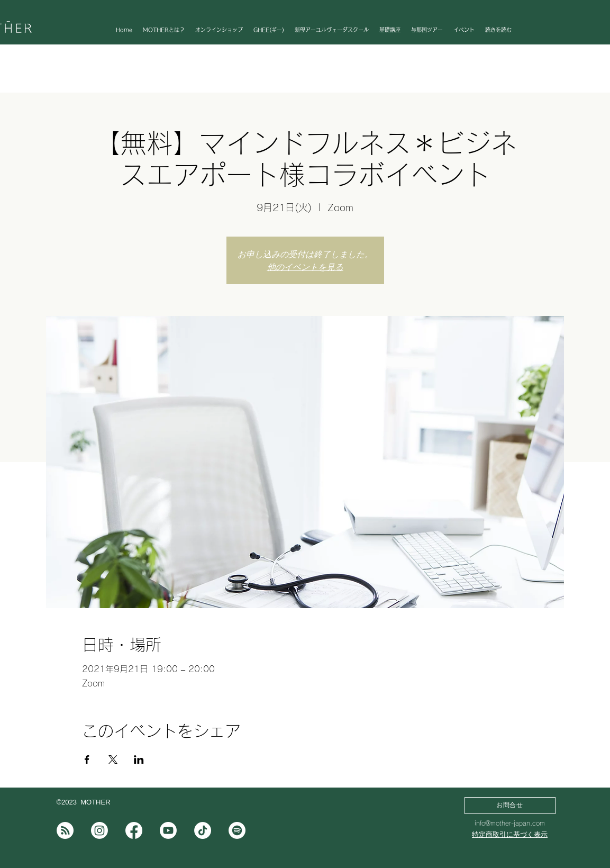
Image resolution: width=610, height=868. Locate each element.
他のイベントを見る (305, 267)
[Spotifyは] (237, 830)
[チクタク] (203, 830)
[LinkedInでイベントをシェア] (139, 759)
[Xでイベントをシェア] (113, 759)
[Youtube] (168, 830)
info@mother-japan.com (510, 823)
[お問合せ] (510, 806)
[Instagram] (99, 830)
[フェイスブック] (134, 830)
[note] (65, 830)
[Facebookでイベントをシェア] (87, 759)
